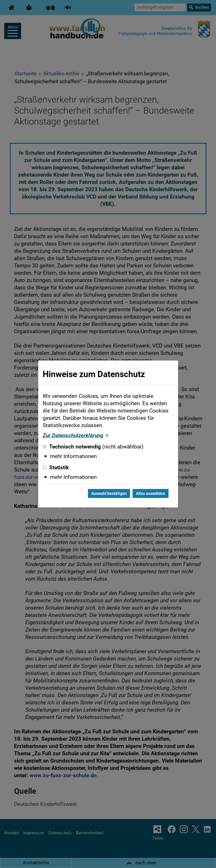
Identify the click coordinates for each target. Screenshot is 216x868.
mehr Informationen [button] (73, 456)
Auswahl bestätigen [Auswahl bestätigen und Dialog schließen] (109, 493)
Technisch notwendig (93, 447)
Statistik (56, 468)
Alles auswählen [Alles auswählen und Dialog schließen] (151, 493)
